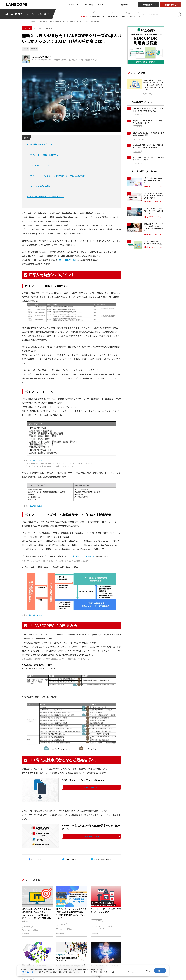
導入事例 (89, 5)
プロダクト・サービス (70, 5)
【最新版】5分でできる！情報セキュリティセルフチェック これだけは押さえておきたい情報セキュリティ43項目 (153, 85)
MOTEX (25, 49)
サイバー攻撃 (95, 16)
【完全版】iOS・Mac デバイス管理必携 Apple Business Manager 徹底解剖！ (153, 227)
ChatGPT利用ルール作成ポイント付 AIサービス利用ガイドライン (154, 211)
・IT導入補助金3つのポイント (39, 144)
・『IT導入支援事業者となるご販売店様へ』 (45, 197)
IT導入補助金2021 (35, 468)
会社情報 (125, 5)
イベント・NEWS (128, 16)
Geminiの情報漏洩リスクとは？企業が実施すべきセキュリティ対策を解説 (148, 146)
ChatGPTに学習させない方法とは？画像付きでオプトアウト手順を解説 (148, 110)
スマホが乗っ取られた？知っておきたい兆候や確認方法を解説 (148, 158)
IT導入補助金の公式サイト (82, 564)
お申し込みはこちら (102, 795)
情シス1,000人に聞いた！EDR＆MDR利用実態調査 (153, 242)
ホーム (24, 21)
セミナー (102, 5)
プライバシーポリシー (29, 972)
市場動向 (34, 49)
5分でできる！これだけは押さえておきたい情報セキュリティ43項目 (153, 196)
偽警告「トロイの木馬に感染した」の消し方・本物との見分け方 (148, 122)
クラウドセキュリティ (111, 16)
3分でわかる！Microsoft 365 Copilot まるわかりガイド (153, 180)
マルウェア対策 (99, 936)
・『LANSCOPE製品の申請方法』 (41, 186)
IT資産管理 (83, 16)
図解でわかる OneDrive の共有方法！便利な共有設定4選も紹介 (148, 134)
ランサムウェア (99, 934)
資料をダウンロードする (153, 186)
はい (160, 971)
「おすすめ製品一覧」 (67, 260)
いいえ (147, 971)
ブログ (113, 5)
